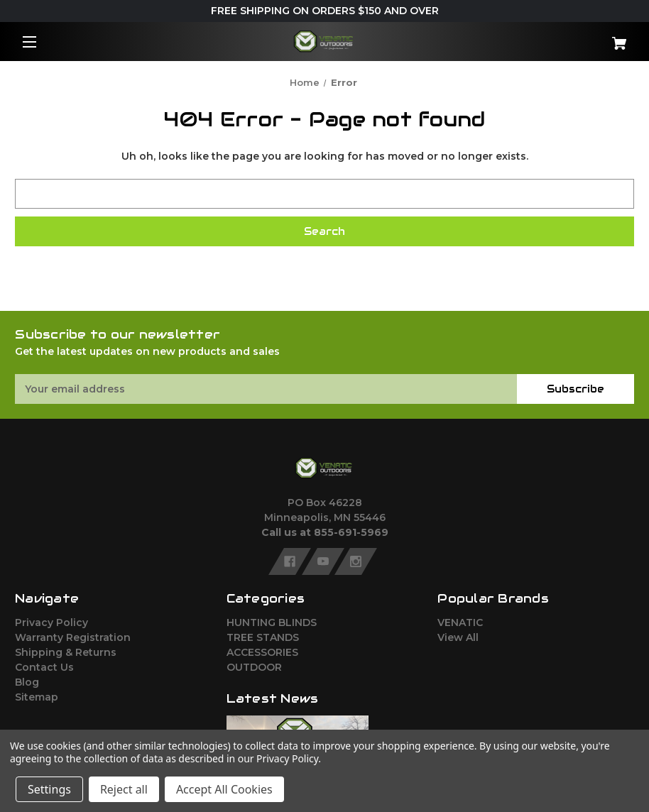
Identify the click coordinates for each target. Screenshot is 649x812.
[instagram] (356, 561)
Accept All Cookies (224, 789)
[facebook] (290, 561)
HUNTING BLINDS (272, 622)
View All (458, 637)
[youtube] (323, 561)
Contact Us (44, 667)
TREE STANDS (263, 637)
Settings (49, 789)
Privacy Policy (51, 622)
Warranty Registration (73, 637)
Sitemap (37, 697)
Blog (27, 682)
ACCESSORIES (262, 652)
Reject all (124, 789)
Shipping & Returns (66, 652)
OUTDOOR (254, 667)
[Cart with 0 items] (582, 38)
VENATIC (460, 622)
